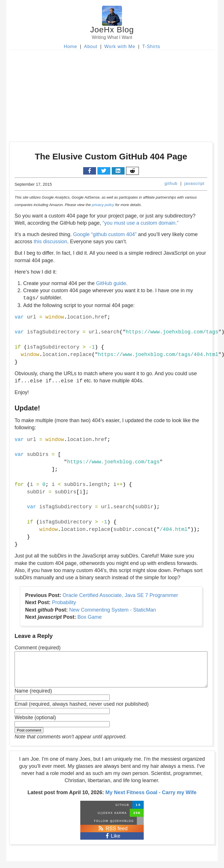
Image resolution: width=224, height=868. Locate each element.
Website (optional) (35, 724)
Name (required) (33, 698)
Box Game (90, 617)
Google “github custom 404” (105, 234)
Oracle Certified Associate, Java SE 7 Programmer (120, 595)
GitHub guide (111, 283)
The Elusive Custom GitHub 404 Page (111, 156)
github (171, 183)
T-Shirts (151, 47)
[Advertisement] (112, 93)
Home (70, 47)
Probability (64, 602)
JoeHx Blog (112, 30)
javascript (194, 183)
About (91, 47)
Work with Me (120, 47)
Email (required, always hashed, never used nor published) (82, 711)
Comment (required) (38, 648)
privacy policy (103, 205)
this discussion (50, 242)
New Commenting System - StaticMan (113, 610)
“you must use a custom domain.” (141, 223)
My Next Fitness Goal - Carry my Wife (151, 799)
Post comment (29, 737)
